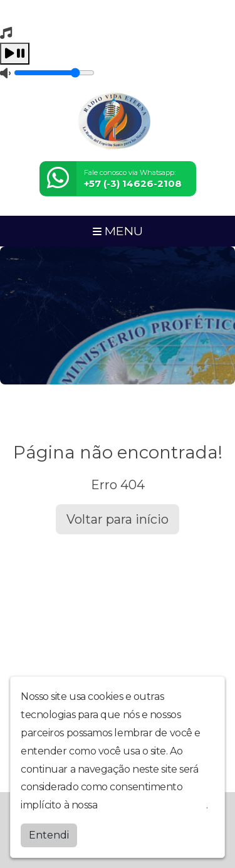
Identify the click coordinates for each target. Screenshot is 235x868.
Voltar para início (118, 519)
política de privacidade (153, 805)
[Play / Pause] (15, 54)
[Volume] (54, 73)
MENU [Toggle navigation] (118, 231)
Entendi (49, 835)
